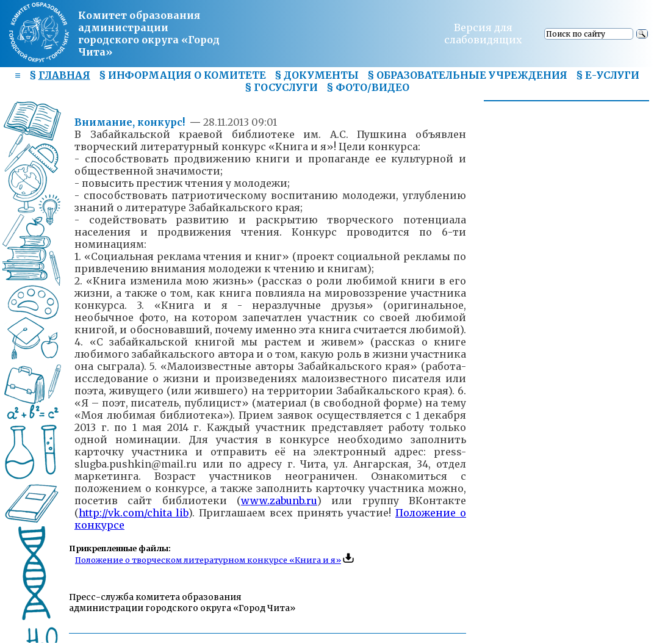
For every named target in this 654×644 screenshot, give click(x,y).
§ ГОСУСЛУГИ (281, 87)
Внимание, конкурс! (131, 122)
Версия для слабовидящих (483, 34)
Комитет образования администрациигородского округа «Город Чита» (149, 34)
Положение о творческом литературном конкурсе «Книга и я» (208, 560)
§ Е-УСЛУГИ (608, 75)
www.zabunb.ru (279, 501)
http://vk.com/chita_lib (134, 513)
